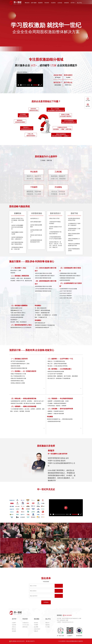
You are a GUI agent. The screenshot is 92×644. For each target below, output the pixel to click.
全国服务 (14, 631)
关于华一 (73, 3)
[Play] (30, 80)
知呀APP (47, 623)
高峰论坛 (14, 627)
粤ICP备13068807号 (30, 641)
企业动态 (60, 3)
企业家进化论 (26, 623)
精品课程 (36, 627)
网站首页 (27, 3)
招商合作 (36, 631)
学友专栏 (47, 3)
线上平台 (79, 3)
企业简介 (14, 623)
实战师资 (40, 3)
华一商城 (48, 627)
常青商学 (36, 625)
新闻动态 (14, 629)
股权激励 (36, 623)
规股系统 (48, 625)
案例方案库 (25, 627)
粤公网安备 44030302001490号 (18, 641)
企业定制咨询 (37, 629)
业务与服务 (34, 3)
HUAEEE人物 (26, 625)
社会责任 (53, 3)
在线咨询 (66, 3)
